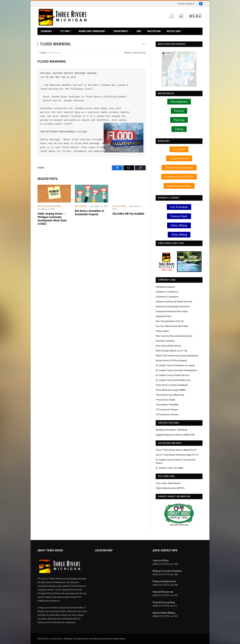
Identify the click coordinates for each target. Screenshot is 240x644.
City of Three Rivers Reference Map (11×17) (177, 455)
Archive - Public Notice (135, 53)
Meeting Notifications (49, 206)
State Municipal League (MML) (171, 390)
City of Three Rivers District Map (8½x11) (176, 450)
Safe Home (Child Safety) (168, 346)
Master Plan (154, 31)
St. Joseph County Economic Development (176, 370)
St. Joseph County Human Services (173, 375)
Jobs (139, 31)
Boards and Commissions (92, 31)
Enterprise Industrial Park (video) (172, 311)
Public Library (162, 331)
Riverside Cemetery (165, 341)
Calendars (46, 31)
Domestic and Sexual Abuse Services (174, 302)
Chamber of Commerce (167, 292)
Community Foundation (167, 297)
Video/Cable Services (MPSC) (170, 488)
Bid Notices (81, 206)
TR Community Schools (167, 415)
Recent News (119, 206)
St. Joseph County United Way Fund (173, 380)
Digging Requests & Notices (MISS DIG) (175, 435)
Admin (43, 53)
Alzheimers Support (165, 287)
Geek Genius (119, 639)
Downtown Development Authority (173, 307)
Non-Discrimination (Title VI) (170, 321)
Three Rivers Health (166, 400)
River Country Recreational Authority (174, 336)
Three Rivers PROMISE (167, 405)
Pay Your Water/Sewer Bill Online (172, 326)
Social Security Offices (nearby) (171, 361)
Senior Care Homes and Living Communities (177, 356)
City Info (65, 31)
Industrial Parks (163, 316)
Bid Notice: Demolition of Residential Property (89, 213)
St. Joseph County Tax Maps (170, 468)
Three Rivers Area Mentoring (170, 395)
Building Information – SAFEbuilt (172, 430)
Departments (121, 31)
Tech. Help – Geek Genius (168, 483)
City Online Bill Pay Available (128, 214)
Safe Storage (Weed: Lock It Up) (172, 351)
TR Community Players (167, 410)
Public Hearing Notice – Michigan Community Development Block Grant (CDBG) (52, 219)
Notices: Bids (174, 31)
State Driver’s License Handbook (172, 385)
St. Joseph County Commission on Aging (175, 365)
